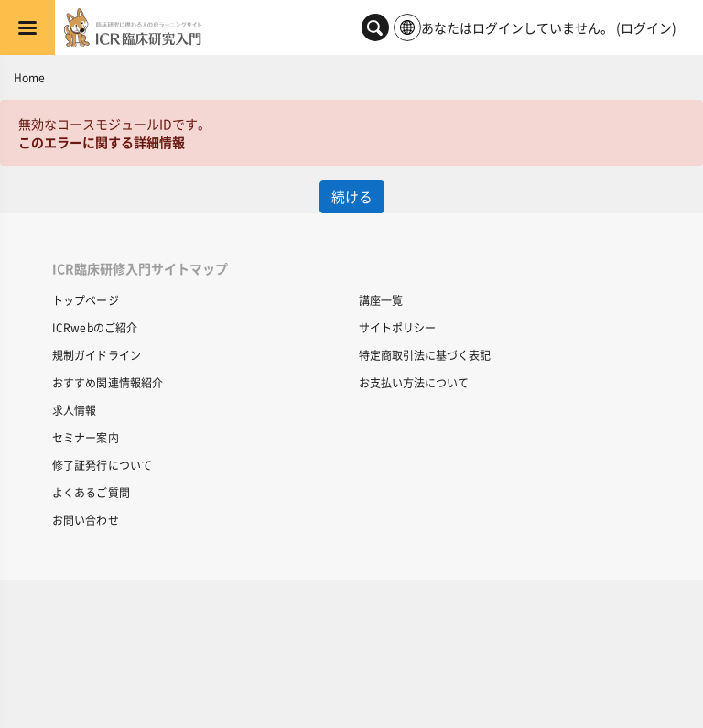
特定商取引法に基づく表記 (425, 355)
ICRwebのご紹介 (95, 327)
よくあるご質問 (91, 492)
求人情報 (74, 410)
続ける (352, 196)
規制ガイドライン (97, 355)
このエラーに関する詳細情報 (102, 142)
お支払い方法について (414, 382)
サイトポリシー (397, 327)
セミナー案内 (86, 437)
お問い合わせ (86, 520)
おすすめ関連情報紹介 (108, 382)
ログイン (646, 27)
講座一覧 (381, 300)
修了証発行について (102, 465)
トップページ (86, 300)
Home (29, 77)
